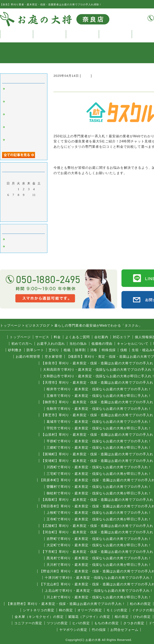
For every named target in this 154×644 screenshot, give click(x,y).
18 (34, 201)
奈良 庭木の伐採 (19, 239)
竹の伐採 (99, 630)
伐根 (124, 350)
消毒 (94, 350)
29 (19, 212)
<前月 (15, 218)
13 (8, 201)
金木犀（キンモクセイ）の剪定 (39, 617)
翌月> (32, 218)
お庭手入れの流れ (51, 344)
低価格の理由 (102, 344)
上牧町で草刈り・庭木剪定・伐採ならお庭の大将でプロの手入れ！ (99, 513)
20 (8, 206)
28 (13, 212)
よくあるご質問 (78, 337)
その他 (86, 76)
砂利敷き (15, 350)
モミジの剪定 (117, 610)
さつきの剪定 (134, 623)
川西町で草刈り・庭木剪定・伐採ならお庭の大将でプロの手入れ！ (99, 467)
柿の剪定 (66, 610)
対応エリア (122, 337)
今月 (24, 218)
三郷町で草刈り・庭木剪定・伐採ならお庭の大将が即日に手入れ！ (99, 448)
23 (24, 206)
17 (29, 201)
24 (29, 206)
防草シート (35, 350)
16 (24, 201)
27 (8, 212)
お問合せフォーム (124, 630)
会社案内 (101, 337)
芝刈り (54, 350)
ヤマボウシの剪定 (73, 630)
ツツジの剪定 (57, 623)
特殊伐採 (109, 350)
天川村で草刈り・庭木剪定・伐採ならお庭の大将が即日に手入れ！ (99, 565)
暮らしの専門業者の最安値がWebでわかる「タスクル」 (97, 157)
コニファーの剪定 (28, 623)
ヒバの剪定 (81, 623)
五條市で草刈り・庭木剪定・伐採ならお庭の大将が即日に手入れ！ (99, 396)
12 (39, 195)
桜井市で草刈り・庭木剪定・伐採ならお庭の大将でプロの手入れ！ (99, 389)
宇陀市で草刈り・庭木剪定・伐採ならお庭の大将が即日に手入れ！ (99, 428)
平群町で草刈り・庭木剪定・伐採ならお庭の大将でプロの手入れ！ (99, 441)
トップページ (16, 34)
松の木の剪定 (140, 604)
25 (34, 206)
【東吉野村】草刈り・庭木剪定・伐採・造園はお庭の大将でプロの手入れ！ (66, 604)
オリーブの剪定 (90, 610)
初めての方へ (22, 344)
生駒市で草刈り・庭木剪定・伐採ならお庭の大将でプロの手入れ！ (99, 409)
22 (19, 206)
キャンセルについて (133, 344)
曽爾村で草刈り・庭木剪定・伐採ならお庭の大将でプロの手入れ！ (99, 487)
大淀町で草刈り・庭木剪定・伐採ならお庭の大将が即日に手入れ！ (99, 545)
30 (24, 212)
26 (39, 206)
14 (13, 201)
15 (19, 201)
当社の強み (78, 344)
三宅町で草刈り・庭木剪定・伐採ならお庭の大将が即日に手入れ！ (99, 474)
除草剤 (80, 350)
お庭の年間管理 (28, 357)
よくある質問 (115, 34)
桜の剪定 (122, 617)
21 (13, 206)
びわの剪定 (142, 617)
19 (39, 201)
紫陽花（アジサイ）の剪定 (89, 617)
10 (29, 195)
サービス (49, 34)
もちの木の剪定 (107, 623)
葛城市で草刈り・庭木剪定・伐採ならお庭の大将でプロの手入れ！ (99, 422)
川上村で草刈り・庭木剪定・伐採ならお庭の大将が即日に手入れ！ (99, 597)
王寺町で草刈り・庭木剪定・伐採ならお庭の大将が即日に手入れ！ (99, 519)
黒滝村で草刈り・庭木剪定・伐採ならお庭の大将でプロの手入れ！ (99, 558)
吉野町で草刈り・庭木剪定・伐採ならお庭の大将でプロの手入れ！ (99, 539)
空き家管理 (53, 357)
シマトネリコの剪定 (39, 610)
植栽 (67, 350)
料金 (82, 34)
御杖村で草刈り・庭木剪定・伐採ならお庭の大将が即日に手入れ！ (99, 493)
